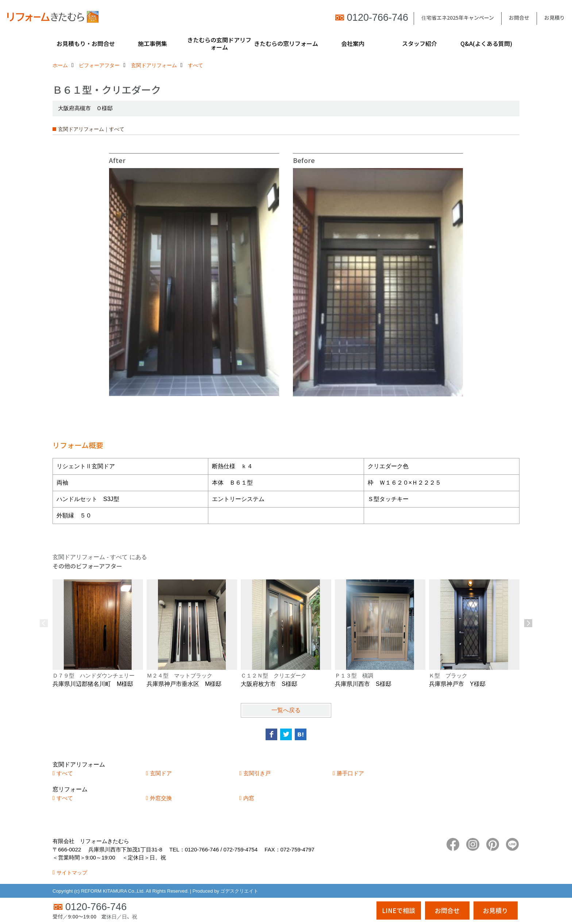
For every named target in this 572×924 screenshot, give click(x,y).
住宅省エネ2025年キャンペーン (458, 18)
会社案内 (353, 43)
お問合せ (519, 18)
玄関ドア (161, 773)
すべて (65, 773)
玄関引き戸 (257, 773)
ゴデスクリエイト (239, 891)
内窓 (249, 798)
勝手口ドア (350, 773)
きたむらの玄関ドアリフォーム (219, 43)
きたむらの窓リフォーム (286, 43)
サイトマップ (72, 873)
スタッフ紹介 (420, 43)
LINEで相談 (399, 910)
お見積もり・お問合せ (86, 43)
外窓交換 (161, 798)
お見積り (554, 18)
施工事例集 (152, 43)
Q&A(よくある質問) (486, 43)
